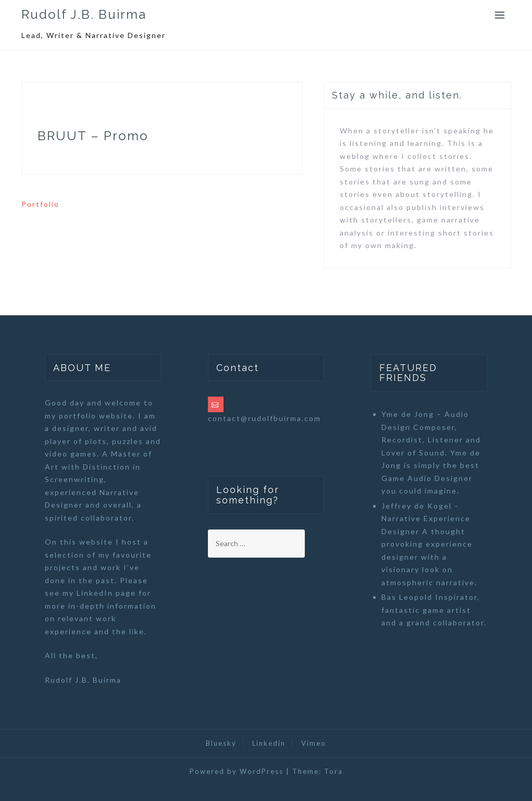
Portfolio (40, 204)
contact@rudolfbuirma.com (264, 418)
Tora (333, 771)
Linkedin (269, 743)
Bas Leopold (407, 597)
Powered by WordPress (237, 771)
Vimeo (314, 743)
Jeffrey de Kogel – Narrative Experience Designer (426, 519)
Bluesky (221, 743)
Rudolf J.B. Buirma (84, 14)
